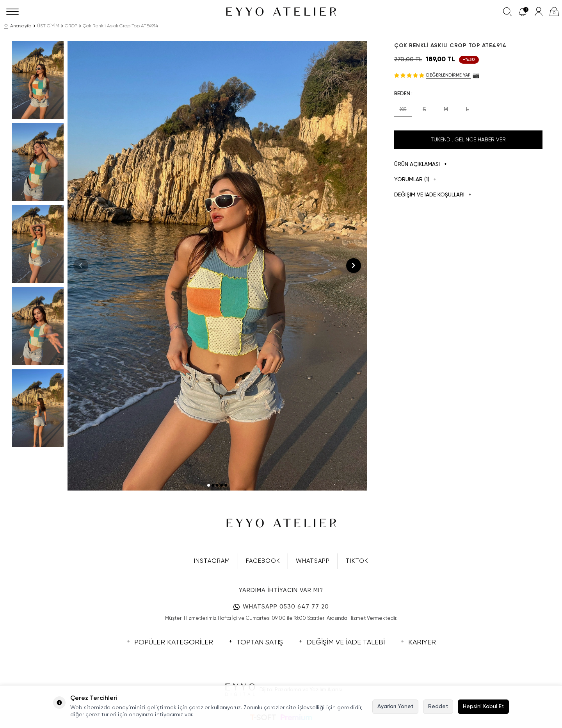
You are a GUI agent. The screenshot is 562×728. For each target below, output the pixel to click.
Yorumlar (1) (415, 180)
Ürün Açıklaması (421, 165)
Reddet (438, 707)
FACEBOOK (263, 561)
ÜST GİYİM (48, 26)
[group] (217, 266)
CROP (71, 26)
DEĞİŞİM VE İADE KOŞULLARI (433, 195)
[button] (209, 485)
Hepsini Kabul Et (483, 707)
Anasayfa (18, 26)
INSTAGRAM (212, 561)
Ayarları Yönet (395, 707)
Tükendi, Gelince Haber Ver (468, 140)
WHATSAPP (313, 561)
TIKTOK (357, 561)
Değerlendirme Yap (448, 75)
